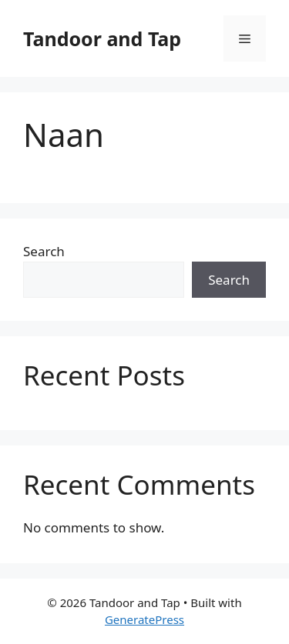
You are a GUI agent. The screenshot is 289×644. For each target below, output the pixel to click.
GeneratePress (144, 619)
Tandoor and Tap (102, 38)
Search (44, 251)
